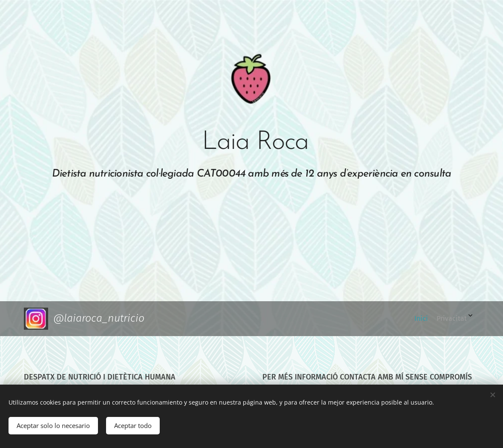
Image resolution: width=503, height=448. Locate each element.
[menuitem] (451, 319)
